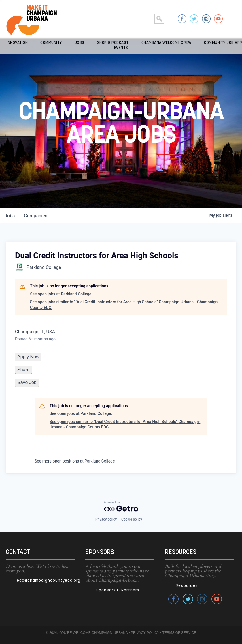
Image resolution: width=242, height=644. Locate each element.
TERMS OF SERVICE (179, 633)
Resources (187, 586)
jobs (10, 216)
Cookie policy (132, 519)
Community (51, 43)
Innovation (17, 43)
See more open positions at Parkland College (75, 461)
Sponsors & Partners (118, 590)
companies (36, 216)
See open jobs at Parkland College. (61, 294)
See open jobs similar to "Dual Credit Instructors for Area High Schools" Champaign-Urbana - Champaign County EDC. (124, 305)
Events (121, 48)
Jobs (80, 43)
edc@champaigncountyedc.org (49, 581)
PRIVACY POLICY (145, 633)
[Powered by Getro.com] (121, 506)
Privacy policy (106, 519)
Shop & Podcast (113, 43)
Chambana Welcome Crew (167, 43)
